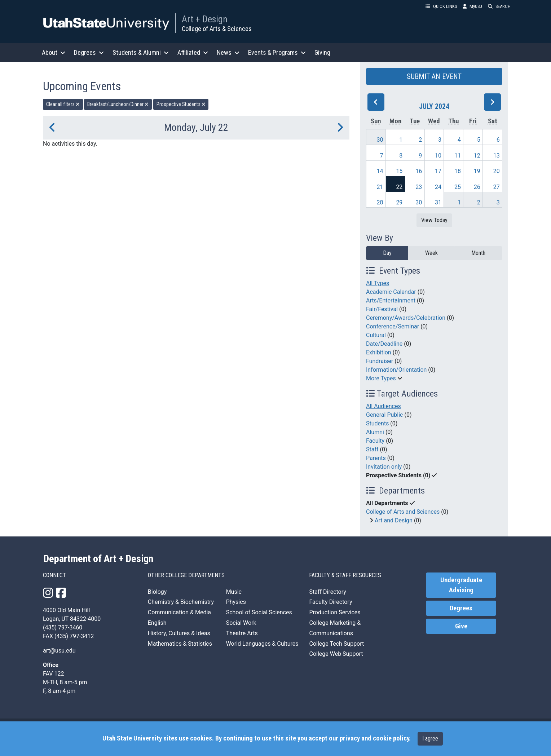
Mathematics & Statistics (180, 644)
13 (497, 156)
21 (380, 187)
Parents (376, 458)
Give (461, 626)
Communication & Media (179, 612)
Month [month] (478, 253)
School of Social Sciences (259, 612)
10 (438, 156)
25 (458, 187)
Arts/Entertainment (391, 300)
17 (438, 171)
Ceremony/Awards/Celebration (406, 318)
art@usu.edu (59, 651)
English (157, 623)
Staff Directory (327, 592)
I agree (430, 739)
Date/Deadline (384, 344)
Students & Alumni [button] (141, 52)
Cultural (376, 335)
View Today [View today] (434, 220)
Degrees (461, 608)
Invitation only (384, 467)
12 (477, 156)
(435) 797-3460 (63, 627)
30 (380, 140)
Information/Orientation (396, 370)
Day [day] (387, 253)
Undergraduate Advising (461, 585)
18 (458, 171)
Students (377, 423)
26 (477, 187)
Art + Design (205, 19)
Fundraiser (380, 361)
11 (458, 156)
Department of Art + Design (98, 559)
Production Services (335, 612)
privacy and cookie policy (374, 738)
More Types (381, 378)
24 (438, 187)
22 (399, 187)
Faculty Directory (330, 602)
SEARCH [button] (499, 6)
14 (380, 171)
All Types (378, 283)
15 (399, 171)
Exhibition (379, 352)
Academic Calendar (391, 292)
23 (419, 187)
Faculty (375, 441)
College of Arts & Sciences (217, 29)
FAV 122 (53, 674)
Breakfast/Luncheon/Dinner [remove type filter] (118, 104)
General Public (384, 415)
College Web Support (336, 654)
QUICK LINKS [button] (441, 6)
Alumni (375, 432)
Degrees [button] (89, 52)
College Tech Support (336, 644)
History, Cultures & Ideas (179, 633)
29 (399, 202)
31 (438, 202)
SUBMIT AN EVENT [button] (434, 76)
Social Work (241, 623)
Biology (157, 592)
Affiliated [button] (193, 52)
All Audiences (384, 406)
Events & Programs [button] (277, 52)
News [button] (228, 52)
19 (477, 171)
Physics (236, 602)
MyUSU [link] (472, 6)
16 (419, 171)
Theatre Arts (242, 633)
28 (380, 202)
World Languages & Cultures (262, 644)
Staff (372, 449)
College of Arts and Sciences (403, 512)
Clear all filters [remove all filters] (63, 104)
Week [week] (431, 253)
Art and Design (394, 520)
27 (497, 187)
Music (234, 592)
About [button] (54, 52)
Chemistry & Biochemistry (181, 602)
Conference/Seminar (393, 326)
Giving (322, 52)
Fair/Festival (382, 309)
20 (497, 171)
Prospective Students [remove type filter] (181, 104)
